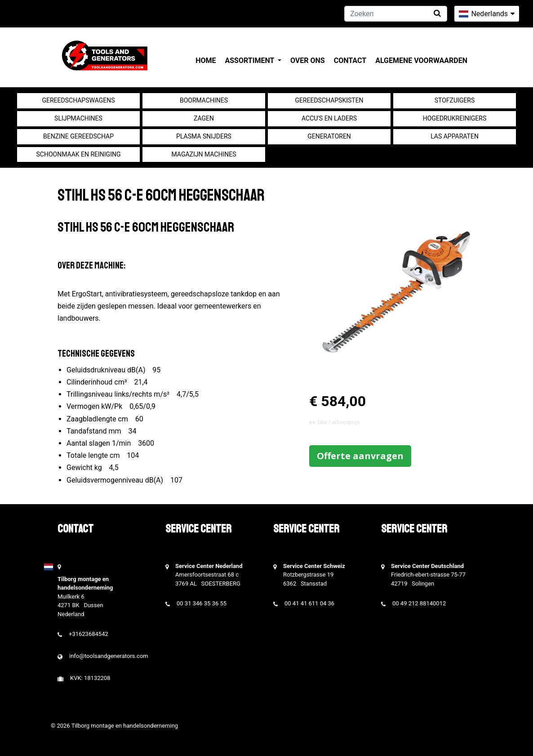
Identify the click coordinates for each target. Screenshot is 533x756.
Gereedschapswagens (78, 100)
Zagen (204, 118)
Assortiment (251, 60)
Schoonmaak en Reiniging (78, 154)
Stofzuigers (455, 100)
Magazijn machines (204, 154)
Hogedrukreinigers (455, 118)
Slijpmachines (78, 118)
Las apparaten (455, 136)
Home (206, 60)
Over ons (308, 60)
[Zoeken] (396, 14)
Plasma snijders (204, 136)
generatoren (329, 136)
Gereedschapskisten (329, 100)
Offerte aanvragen (360, 456)
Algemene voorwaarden (421, 60)
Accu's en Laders (329, 118)
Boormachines (204, 100)
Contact (350, 60)
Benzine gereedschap (78, 136)
